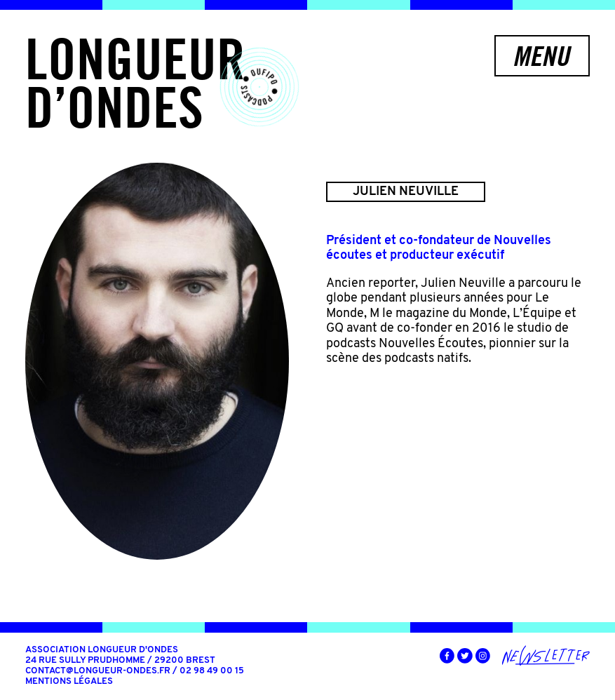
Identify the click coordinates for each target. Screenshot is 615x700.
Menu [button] (541, 56)
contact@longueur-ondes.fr (98, 671)
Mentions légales (69, 682)
